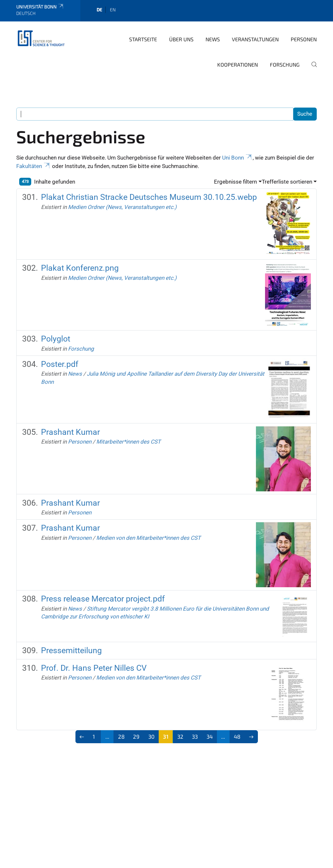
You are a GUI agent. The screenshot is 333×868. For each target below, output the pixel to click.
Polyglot (56, 339)
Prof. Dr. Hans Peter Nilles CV (94, 668)
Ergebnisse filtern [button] (235, 182)
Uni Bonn (237, 158)
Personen (304, 39)
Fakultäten (33, 166)
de (99, 10)
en (113, 10)
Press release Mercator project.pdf (103, 599)
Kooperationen (238, 65)
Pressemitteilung (71, 650)
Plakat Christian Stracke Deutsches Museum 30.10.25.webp (149, 197)
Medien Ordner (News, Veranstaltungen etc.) (122, 207)
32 (180, 736)
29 (136, 736)
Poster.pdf (60, 364)
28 (121, 736)
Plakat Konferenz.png (80, 268)
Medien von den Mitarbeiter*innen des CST (148, 538)
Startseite (143, 39)
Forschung (285, 65)
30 (151, 736)
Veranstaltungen (255, 39)
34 (210, 736)
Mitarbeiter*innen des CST (128, 442)
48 (237, 736)
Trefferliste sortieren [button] (287, 182)
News (213, 39)
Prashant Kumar (70, 432)
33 (195, 736)
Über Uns (181, 39)
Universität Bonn (40, 7)
